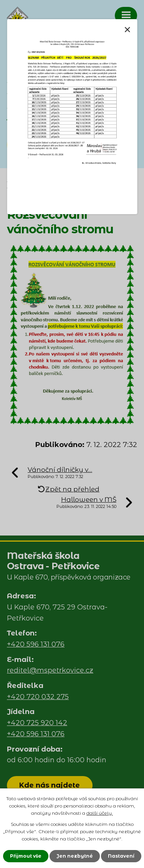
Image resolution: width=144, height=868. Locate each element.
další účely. (100, 813)
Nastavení (121, 856)
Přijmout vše (26, 856)
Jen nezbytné (75, 856)
